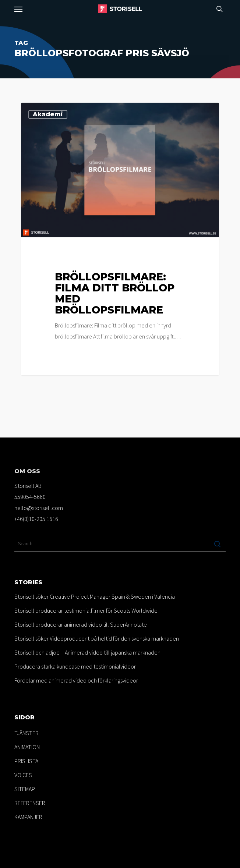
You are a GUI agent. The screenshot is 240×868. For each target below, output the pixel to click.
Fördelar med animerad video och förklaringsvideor (76, 680)
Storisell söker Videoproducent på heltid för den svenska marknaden (97, 638)
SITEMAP (25, 789)
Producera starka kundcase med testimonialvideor (75, 666)
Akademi (48, 114)
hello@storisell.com (39, 508)
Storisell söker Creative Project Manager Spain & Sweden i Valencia (95, 596)
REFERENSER (30, 803)
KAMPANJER (28, 817)
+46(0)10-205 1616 (36, 519)
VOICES (23, 775)
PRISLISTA (26, 761)
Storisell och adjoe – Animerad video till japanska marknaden (87, 652)
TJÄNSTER (27, 733)
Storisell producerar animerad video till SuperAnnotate (81, 624)
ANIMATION (27, 747)
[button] (18, 9)
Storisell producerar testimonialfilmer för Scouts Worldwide (86, 610)
